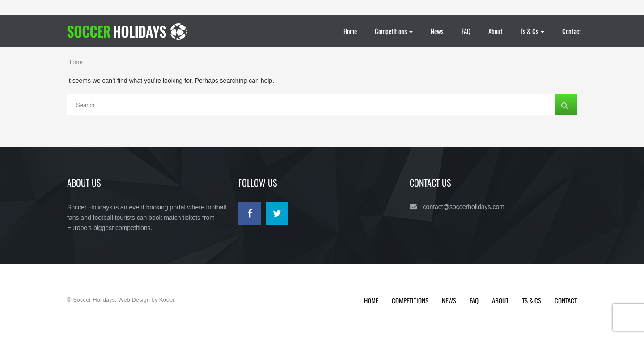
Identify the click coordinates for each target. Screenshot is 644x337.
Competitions (394, 31)
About (496, 31)
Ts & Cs (532, 31)
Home (350, 31)
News (437, 31)
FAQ (466, 31)
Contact (572, 31)
